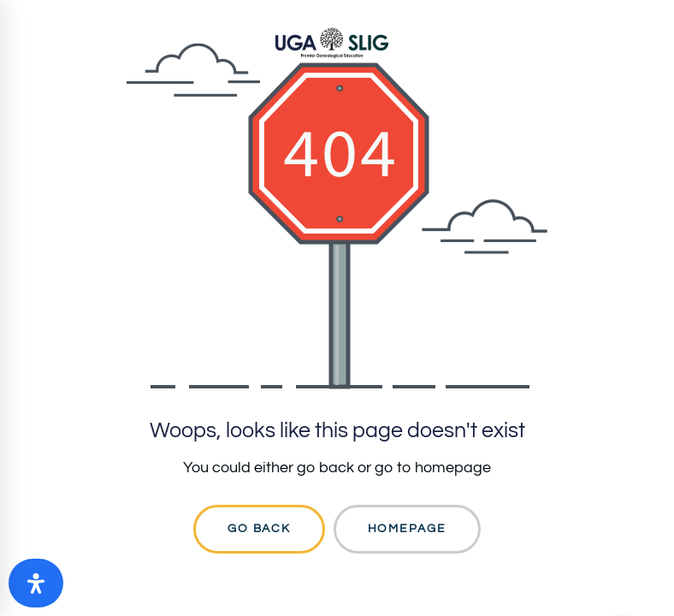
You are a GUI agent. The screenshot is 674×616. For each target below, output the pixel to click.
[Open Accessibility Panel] (36, 583)
